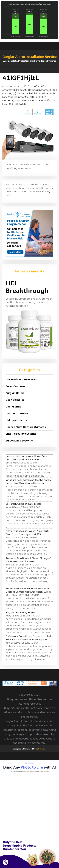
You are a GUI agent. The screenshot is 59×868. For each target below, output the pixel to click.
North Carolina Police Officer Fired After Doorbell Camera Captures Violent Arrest (28, 590)
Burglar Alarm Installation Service (30, 57)
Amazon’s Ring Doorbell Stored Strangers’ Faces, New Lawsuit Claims (28, 560)
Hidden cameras (16, 420)
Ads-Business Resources (21, 379)
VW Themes (41, 749)
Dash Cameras (15, 400)
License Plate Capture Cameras (26, 427)
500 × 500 (38, 86)
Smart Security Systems (21, 434)
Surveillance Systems (19, 441)
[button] (29, 71)
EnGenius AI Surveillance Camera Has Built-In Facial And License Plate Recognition (29, 638)
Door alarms (13, 407)
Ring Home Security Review (21, 612)
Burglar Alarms (15, 393)
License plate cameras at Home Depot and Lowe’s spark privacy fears (27, 458)
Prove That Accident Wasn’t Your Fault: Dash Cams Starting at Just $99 (27, 533)
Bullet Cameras (15, 386)
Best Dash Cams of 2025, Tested (24, 504)
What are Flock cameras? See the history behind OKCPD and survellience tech (28, 482)
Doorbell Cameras (17, 413)
